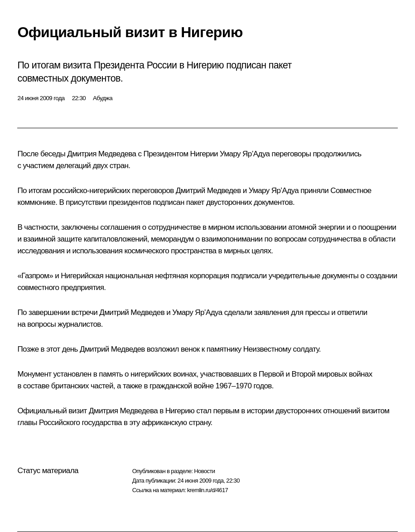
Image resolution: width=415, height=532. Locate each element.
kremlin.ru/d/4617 (207, 490)
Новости (204, 471)
